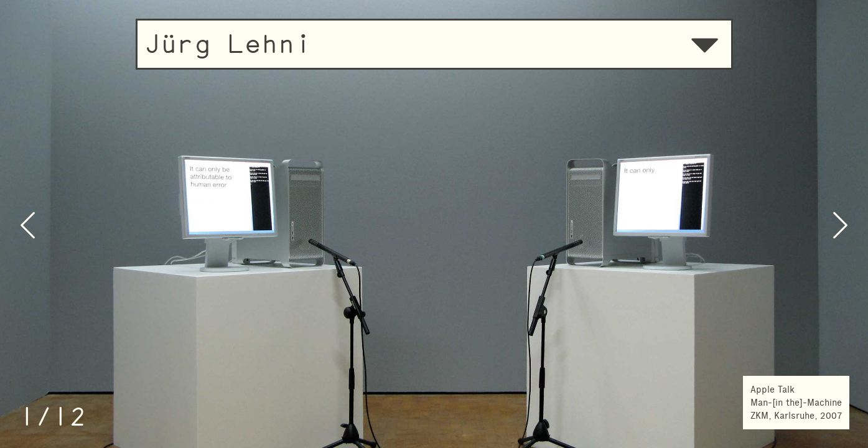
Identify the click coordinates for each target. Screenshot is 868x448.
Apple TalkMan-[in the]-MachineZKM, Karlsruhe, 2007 (796, 403)
